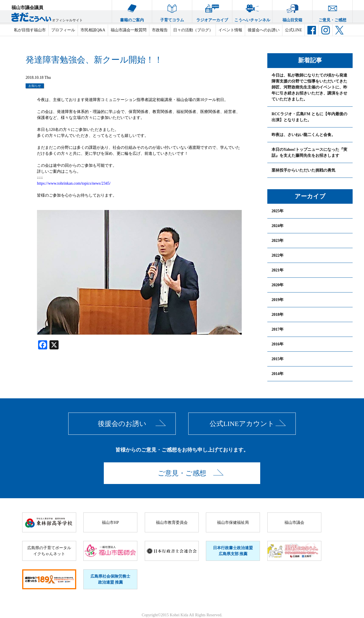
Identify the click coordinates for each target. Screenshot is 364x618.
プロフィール (63, 30)
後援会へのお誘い (264, 30)
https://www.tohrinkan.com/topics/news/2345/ (74, 183)
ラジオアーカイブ (212, 11)
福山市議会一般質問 (129, 30)
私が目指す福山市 (30, 30)
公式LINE (293, 30)
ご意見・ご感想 (332, 11)
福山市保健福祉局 (233, 523)
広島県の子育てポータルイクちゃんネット (49, 551)
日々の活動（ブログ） (193, 30)
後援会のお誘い (122, 424)
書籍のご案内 (132, 11)
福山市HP (110, 523)
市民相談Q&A (93, 30)
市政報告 (160, 30)
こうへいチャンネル (252, 11)
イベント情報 (230, 30)
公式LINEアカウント (242, 424)
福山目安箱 (292, 11)
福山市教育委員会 (172, 523)
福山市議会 (294, 523)
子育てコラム (172, 11)
